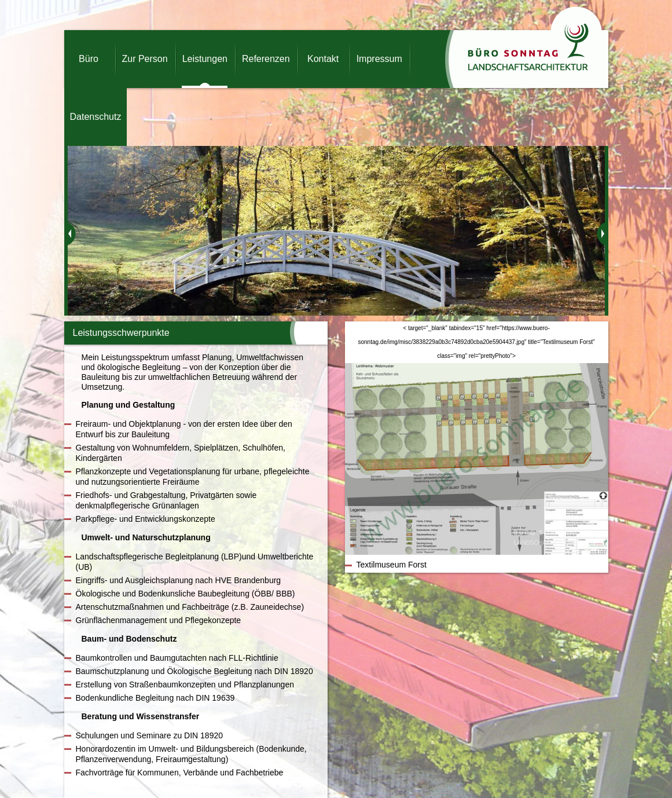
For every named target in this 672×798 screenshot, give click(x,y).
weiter (601, 234)
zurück (72, 234)
